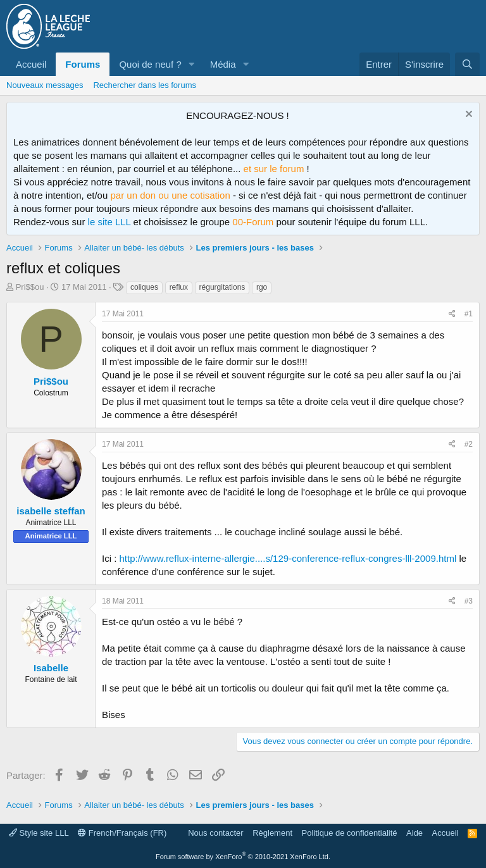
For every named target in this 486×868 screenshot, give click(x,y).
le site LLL (109, 222)
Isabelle (51, 668)
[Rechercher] (467, 64)
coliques (144, 287)
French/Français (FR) (122, 833)
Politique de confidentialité (350, 833)
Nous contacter (215, 833)
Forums (83, 64)
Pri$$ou (30, 287)
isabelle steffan (51, 511)
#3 (469, 601)
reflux (179, 287)
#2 (469, 444)
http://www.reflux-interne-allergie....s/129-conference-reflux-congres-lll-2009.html (288, 558)
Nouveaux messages (45, 85)
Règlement (272, 833)
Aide (414, 833)
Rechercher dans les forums (145, 85)
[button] (192, 64)
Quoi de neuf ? (150, 64)
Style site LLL (39, 833)
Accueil (31, 64)
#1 (469, 314)
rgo (262, 287)
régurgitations (222, 287)
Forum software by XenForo (243, 857)
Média (223, 64)
